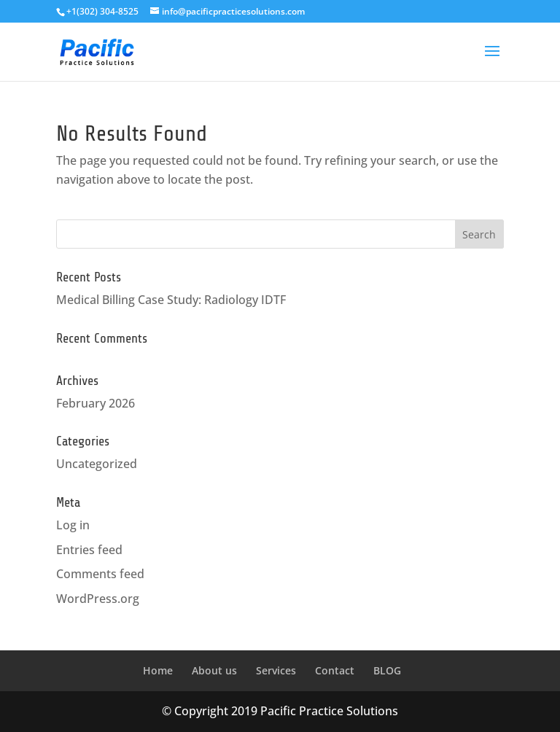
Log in (73, 525)
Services (276, 670)
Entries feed (89, 550)
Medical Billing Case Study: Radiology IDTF (171, 300)
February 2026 (96, 403)
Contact (335, 670)
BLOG (387, 670)
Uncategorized (97, 464)
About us (214, 670)
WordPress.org (98, 599)
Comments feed (100, 574)
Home (158, 670)
